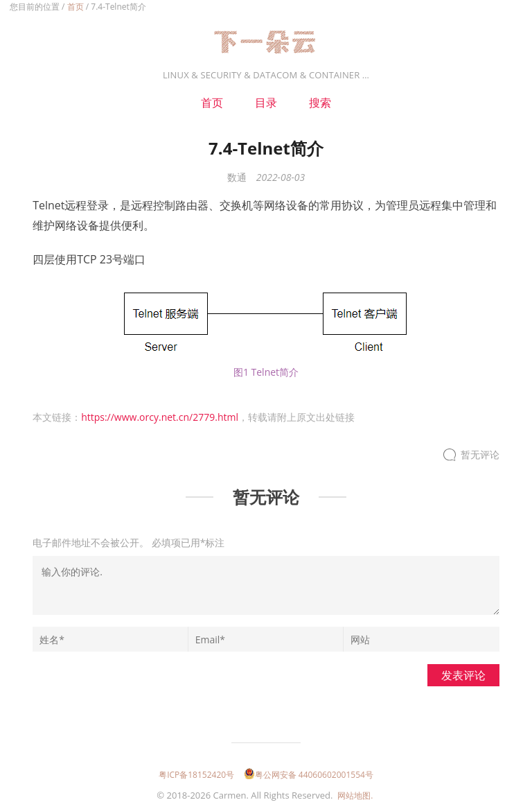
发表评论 (463, 675)
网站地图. (355, 795)
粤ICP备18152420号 (196, 775)
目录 (266, 103)
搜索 (320, 103)
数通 (237, 177)
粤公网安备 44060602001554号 (309, 775)
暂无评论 (480, 455)
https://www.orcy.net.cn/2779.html (160, 417)
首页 (76, 7)
